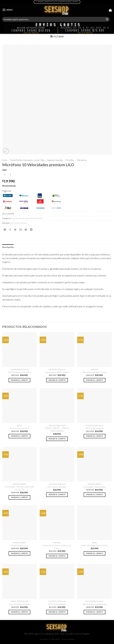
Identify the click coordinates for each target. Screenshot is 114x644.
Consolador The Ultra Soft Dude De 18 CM (19, 488)
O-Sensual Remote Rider (20, 604)
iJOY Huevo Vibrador (57, 487)
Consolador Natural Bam (94, 487)
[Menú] (7, 10)
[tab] (8, 247)
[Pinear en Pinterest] (26, 230)
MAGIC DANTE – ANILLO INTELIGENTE (57, 429)
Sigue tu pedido (68, 639)
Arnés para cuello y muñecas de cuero (57, 547)
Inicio (5, 160)
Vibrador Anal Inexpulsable (95, 604)
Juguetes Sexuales (55, 160)
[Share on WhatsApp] (5, 230)
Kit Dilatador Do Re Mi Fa (20, 372)
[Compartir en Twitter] (15, 230)
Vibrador (24, 223)
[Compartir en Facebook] (10, 230)
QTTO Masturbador (94, 428)
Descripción (8, 247)
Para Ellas (70, 160)
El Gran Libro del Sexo (19, 428)
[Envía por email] (21, 230)
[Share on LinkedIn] (31, 230)
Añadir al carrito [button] (20, 380)
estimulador (15, 223)
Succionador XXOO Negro (57, 372)
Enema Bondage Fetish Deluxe (95, 545)
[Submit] (107, 19)
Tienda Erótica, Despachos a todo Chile (27, 160)
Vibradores (82, 160)
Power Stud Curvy (19, 545)
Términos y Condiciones (50, 639)
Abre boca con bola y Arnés (94, 372)
